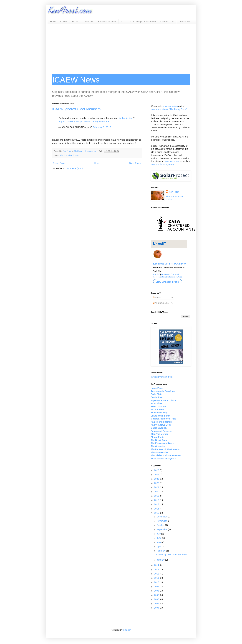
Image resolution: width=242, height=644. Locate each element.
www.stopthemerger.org (162, 164)
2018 (157, 500)
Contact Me (184, 22)
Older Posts (135, 163)
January (161, 560)
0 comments (90, 151)
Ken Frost (67, 151)
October (161, 525)
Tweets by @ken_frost (162, 377)
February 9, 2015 (102, 127)
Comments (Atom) (75, 168)
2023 (157, 479)
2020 (157, 492)
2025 (157, 470)
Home (53, 22)
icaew (76, 155)
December (162, 517)
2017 (157, 504)
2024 (157, 474)
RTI (123, 22)
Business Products (107, 22)
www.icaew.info (170, 106)
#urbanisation (126, 118)
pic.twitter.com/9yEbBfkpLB (95, 121)
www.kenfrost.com (160, 109)
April (159, 547)
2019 (157, 496)
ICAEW (64, 22)
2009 (157, 587)
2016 (157, 509)
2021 (157, 487)
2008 (157, 591)
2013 (157, 569)
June (159, 538)
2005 (157, 604)
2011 (157, 578)
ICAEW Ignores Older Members (76, 109)
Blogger (127, 630)
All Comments (161, 303)
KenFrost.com (167, 22)
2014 (157, 565)
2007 (157, 595)
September (162, 529)
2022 (157, 483)
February (161, 551)
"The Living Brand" (178, 109)
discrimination (66, 155)
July (159, 534)
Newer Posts (59, 163)
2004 (157, 608)
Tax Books (88, 22)
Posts (157, 298)
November (162, 521)
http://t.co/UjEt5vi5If (69, 121)
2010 (157, 582)
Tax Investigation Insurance (142, 22)
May (159, 542)
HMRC (75, 22)
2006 (157, 599)
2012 (157, 574)
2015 (157, 513)
